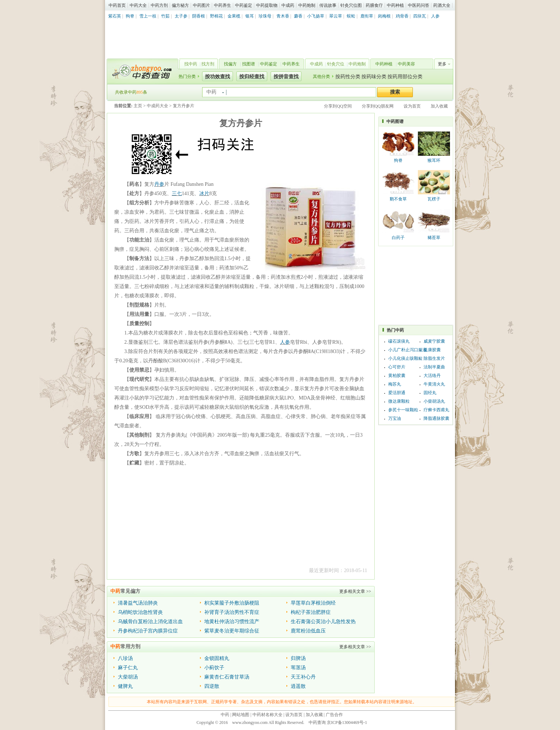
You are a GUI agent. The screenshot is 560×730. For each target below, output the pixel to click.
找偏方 (230, 64)
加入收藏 (439, 106)
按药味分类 (374, 77)
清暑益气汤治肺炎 (138, 603)
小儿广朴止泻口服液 (407, 350)
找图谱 (249, 64)
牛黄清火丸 (434, 384)
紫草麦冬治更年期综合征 (232, 631)
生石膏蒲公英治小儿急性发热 (323, 622)
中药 (225, 715)
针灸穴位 (336, 64)
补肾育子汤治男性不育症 (232, 612)
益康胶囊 (432, 350)
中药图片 (201, 5)
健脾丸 (125, 686)
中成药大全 (157, 106)
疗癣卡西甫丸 (436, 410)
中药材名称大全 (267, 715)
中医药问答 (419, 5)
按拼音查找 (286, 77)
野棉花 (216, 16)
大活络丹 (432, 376)
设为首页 (412, 106)
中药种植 (395, 5)
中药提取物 (267, 5)
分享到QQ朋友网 (378, 106)
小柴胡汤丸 (434, 401)
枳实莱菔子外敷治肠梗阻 (232, 603)
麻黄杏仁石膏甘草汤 (227, 677)
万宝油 (395, 418)
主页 (138, 106)
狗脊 (130, 16)
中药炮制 (307, 5)
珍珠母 (265, 16)
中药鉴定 (244, 5)
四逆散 (212, 686)
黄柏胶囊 (397, 376)
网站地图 (241, 715)
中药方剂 (159, 5)
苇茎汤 (298, 668)
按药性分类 (348, 77)
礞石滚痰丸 (399, 341)
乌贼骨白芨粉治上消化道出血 (150, 622)
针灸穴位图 (351, 5)
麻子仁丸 (128, 668)
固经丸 (430, 393)
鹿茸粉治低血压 (308, 631)
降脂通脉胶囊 (436, 418)
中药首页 (117, 5)
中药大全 (138, 5)
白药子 (398, 238)
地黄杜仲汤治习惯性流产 (232, 622)
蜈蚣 (351, 16)
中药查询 (141, 71)
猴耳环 (434, 160)
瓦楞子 (434, 199)
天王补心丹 (303, 677)
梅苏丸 (395, 384)
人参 (435, 16)
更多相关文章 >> (355, 591)
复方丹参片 (184, 106)
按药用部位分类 (405, 77)
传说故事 (328, 5)
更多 (442, 64)
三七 (177, 193)
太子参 (181, 16)
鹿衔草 (367, 16)
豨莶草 (434, 238)
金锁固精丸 (217, 658)
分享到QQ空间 (338, 106)
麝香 (298, 16)
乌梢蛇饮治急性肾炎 (140, 612)
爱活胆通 (397, 393)
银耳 (250, 16)
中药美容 (406, 64)
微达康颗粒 (399, 401)
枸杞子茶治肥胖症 (311, 612)
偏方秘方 (180, 5)
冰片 (204, 193)
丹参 (159, 184)
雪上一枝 (148, 16)
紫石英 (115, 16)
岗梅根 (384, 16)
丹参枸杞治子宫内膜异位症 (148, 631)
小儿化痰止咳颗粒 (405, 358)
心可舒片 (397, 367)
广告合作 (334, 715)
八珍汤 (125, 658)
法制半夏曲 (434, 367)
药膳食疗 (374, 5)
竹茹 (165, 16)
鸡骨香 (402, 16)
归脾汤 (298, 658)
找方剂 (208, 64)
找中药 (191, 64)
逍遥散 (298, 686)
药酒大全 (442, 5)
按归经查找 (252, 77)
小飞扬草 (316, 16)
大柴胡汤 (128, 677)
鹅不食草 (398, 199)
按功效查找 (217, 77)
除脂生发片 (434, 358)
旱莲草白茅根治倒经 (313, 603)
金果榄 (234, 16)
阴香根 (199, 16)
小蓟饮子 (214, 668)
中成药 (288, 5)
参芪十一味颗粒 (403, 410)
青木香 (283, 16)
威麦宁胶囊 (434, 341)
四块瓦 (420, 16)
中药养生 (222, 5)
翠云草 (336, 16)
